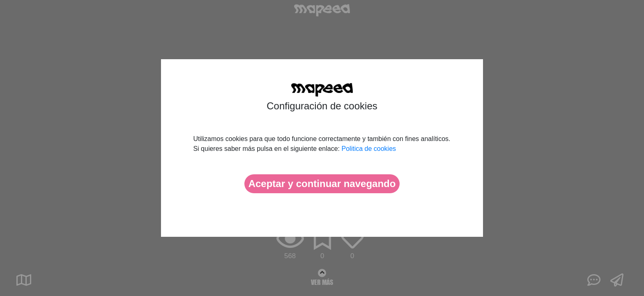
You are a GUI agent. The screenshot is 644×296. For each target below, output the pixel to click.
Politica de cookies (369, 149)
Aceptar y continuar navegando (322, 184)
